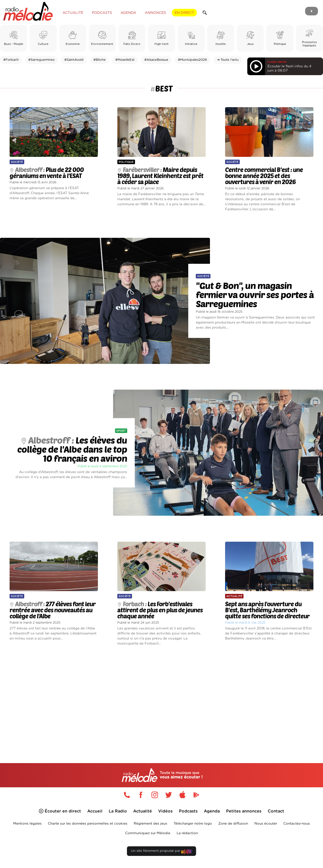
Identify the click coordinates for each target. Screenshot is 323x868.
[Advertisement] (161, 699)
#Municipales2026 (192, 60)
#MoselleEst (125, 60)
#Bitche (100, 60)
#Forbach (11, 60)
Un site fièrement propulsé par (161, 852)
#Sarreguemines (41, 60)
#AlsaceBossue (156, 60)
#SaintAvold (74, 60)
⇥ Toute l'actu (228, 60)
